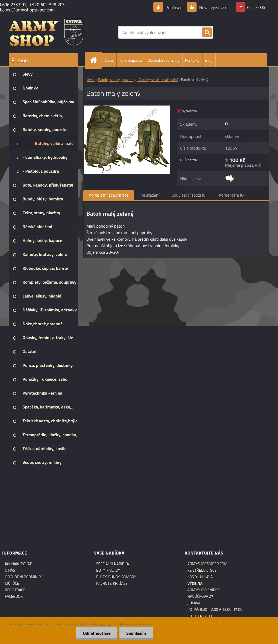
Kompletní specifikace (109, 195)
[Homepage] (96, 60)
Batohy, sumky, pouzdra (116, 80)
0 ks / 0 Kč (257, 7)
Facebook (14, 596)
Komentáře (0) (232, 195)
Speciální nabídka (113, 564)
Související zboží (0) (189, 195)
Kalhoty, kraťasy (112, 583)
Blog (209, 60)
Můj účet (13, 583)
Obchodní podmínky (164, 60)
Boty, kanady (108, 570)
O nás (109, 60)
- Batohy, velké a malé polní (157, 80)
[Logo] (46, 32)
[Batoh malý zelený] (127, 108)
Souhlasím (136, 633)
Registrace (15, 590)
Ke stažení (150, 195)
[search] (207, 33)
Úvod (91, 80)
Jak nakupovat (131, 60)
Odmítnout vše (97, 633)
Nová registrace (213, 7)
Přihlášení (174, 7)
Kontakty (192, 60)
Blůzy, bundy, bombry (116, 577)
